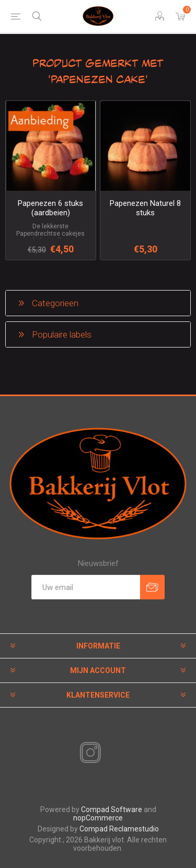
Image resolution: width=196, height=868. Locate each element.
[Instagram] (88, 753)
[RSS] (108, 754)
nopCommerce (98, 818)
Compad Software (112, 809)
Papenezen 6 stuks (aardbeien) (50, 208)
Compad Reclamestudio (119, 829)
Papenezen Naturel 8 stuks (145, 208)
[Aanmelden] (86, 587)
